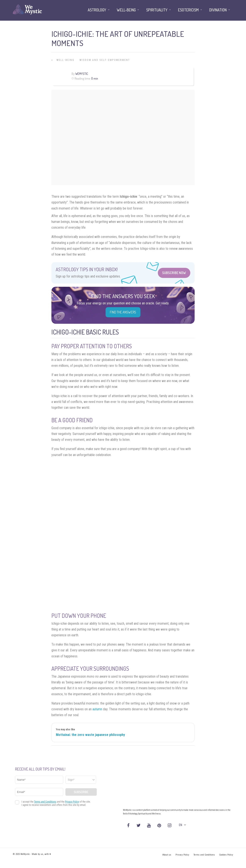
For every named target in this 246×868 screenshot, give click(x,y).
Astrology (97, 10)
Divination (218, 10)
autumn (97, 709)
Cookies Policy (226, 855)
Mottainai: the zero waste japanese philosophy (90, 735)
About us (167, 855)
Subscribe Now (174, 273)
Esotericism (188, 10)
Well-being (65, 60)
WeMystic (82, 74)
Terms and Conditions (204, 855)
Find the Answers (123, 312)
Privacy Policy (182, 855)
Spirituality (157, 10)
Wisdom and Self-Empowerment (105, 60)
